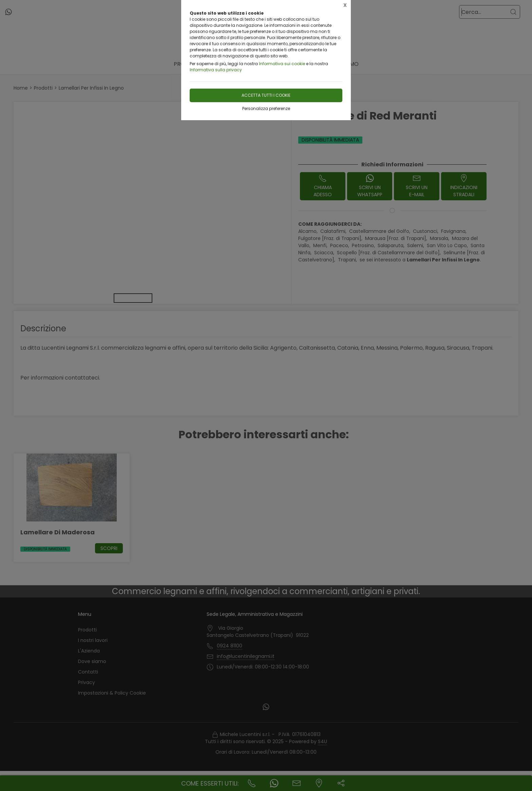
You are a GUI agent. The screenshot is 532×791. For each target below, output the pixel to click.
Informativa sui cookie (282, 64)
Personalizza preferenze (266, 108)
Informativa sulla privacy (216, 70)
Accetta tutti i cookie (266, 95)
